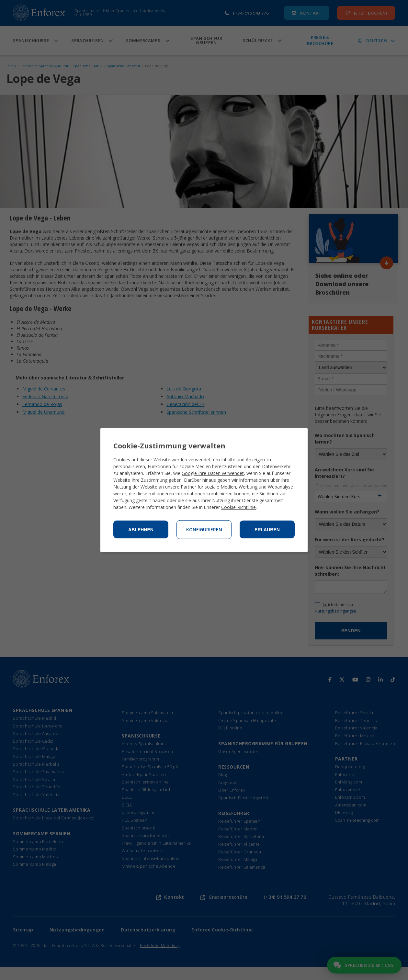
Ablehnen (141, 530)
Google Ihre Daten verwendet (213, 473)
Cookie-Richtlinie (238, 507)
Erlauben (267, 530)
